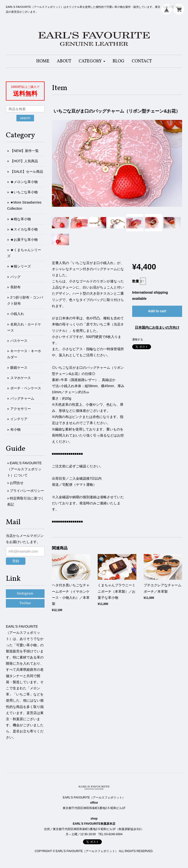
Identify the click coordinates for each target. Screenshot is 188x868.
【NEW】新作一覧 (25, 151)
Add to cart (157, 311)
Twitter (25, 603)
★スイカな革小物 (24, 229)
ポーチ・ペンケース (26, 388)
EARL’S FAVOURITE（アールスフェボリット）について (24, 469)
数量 (136, 281)
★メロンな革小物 (24, 182)
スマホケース (21, 378)
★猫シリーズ (21, 266)
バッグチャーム (22, 398)
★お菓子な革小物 (24, 240)
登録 (16, 561)
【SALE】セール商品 (27, 172)
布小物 (15, 429)
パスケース (19, 341)
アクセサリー (21, 409)
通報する (138, 339)
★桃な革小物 (21, 219)
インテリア (19, 419)
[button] (92, 61)
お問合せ (17, 483)
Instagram (25, 594)
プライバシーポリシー (27, 491)
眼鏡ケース (19, 368)
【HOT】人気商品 (24, 161)
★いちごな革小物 (24, 192)
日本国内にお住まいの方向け (157, 327)
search (25, 118)
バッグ (15, 277)
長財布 (15, 287)
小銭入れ (17, 314)
